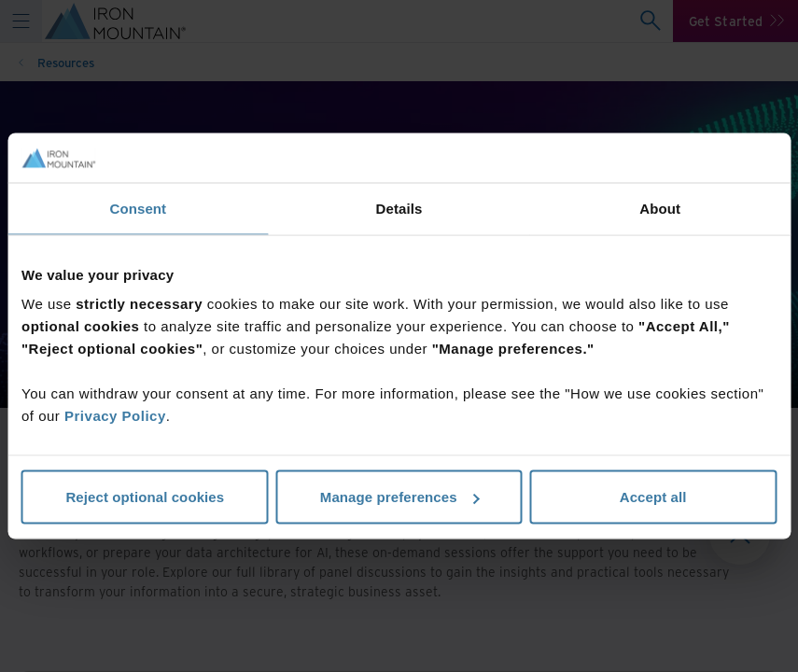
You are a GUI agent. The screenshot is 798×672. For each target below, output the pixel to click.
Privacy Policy (115, 416)
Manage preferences (400, 497)
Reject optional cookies (145, 497)
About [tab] (660, 208)
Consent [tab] (138, 208)
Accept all (653, 497)
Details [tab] (399, 208)
